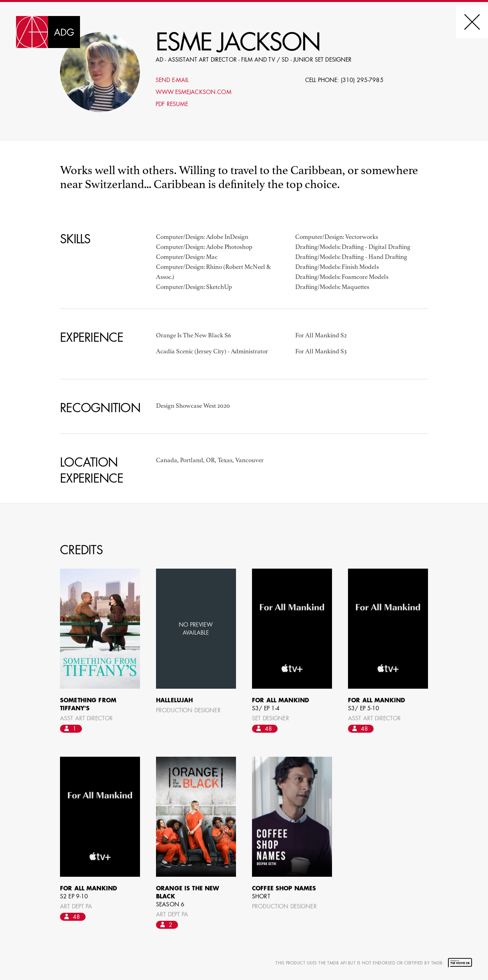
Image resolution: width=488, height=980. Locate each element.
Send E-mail (172, 80)
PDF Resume (172, 104)
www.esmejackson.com (194, 92)
